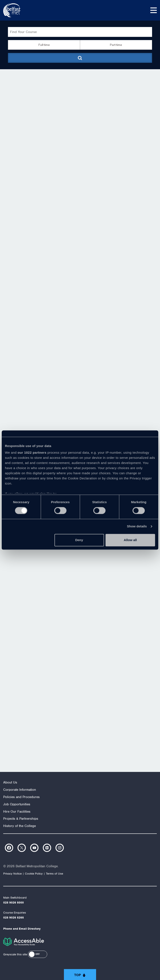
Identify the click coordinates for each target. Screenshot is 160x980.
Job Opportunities (17, 804)
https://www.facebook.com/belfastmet (9, 848)
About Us (10, 782)
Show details (137, 526)
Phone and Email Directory (22, 929)
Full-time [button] (44, 45)
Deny (79, 540)
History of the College (20, 826)
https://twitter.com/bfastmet (22, 848)
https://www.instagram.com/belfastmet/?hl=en (60, 848)
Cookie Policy (34, 874)
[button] (38, 954)
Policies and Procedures (21, 797)
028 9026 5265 (14, 918)
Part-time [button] (116, 45)
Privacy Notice (12, 874)
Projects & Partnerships (21, 819)
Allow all (130, 540)
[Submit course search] (80, 58)
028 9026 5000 (14, 903)
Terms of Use (54, 874)
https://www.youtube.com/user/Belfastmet (34, 848)
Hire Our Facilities (17, 812)
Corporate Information (20, 790)
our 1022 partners (32, 452)
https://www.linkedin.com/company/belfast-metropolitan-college (47, 848)
